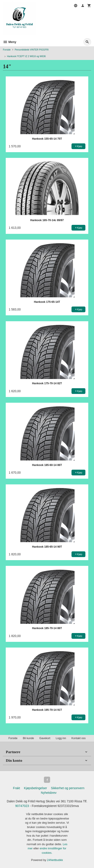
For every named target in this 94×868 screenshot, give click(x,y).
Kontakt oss (79, 738)
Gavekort (45, 738)
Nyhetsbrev (49, 793)
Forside (7, 50)
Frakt (17, 788)
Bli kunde (28, 738)
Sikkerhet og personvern (68, 788)
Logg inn (61, 738)
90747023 (22, 806)
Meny (10, 42)
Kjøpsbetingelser (36, 788)
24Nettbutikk (55, 860)
